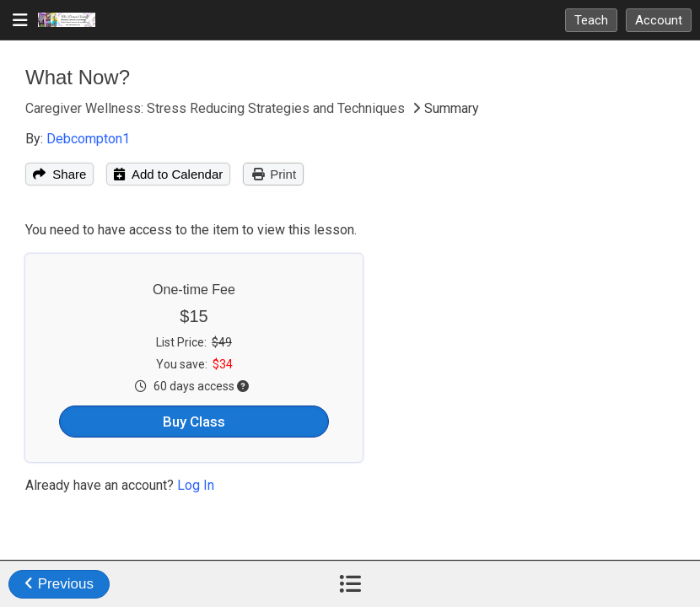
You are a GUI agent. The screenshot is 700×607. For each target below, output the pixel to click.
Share (59, 174)
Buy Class (194, 422)
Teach (591, 20)
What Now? (78, 77)
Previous (59, 584)
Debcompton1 (88, 139)
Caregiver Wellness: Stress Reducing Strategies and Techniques (217, 108)
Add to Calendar (168, 174)
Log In (196, 485)
